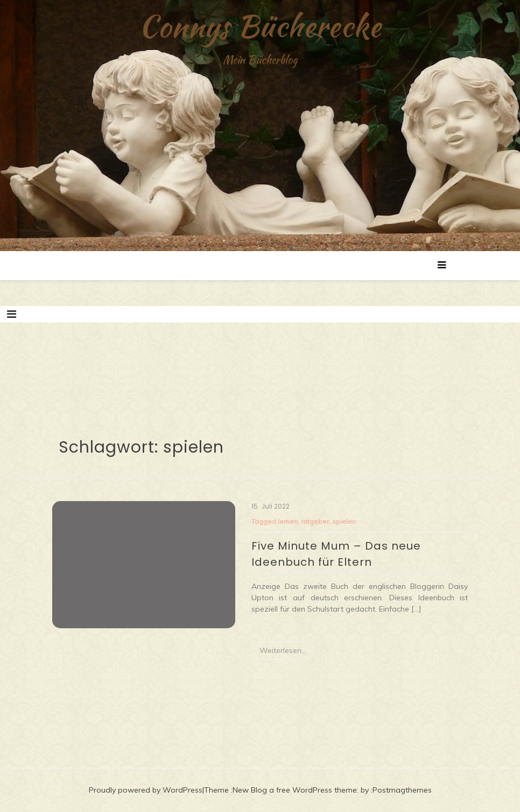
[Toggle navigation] (12, 314)
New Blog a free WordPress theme (295, 790)
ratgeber (315, 521)
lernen (288, 521)
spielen (344, 521)
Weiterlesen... (283, 650)
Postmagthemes (402, 790)
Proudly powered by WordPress (146, 790)
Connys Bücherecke (260, 26)
